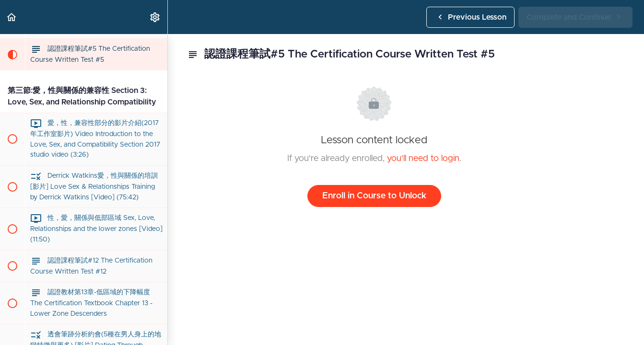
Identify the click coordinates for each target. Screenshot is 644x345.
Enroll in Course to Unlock (374, 196)
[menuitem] (155, 17)
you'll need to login (423, 159)
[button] (12, 17)
